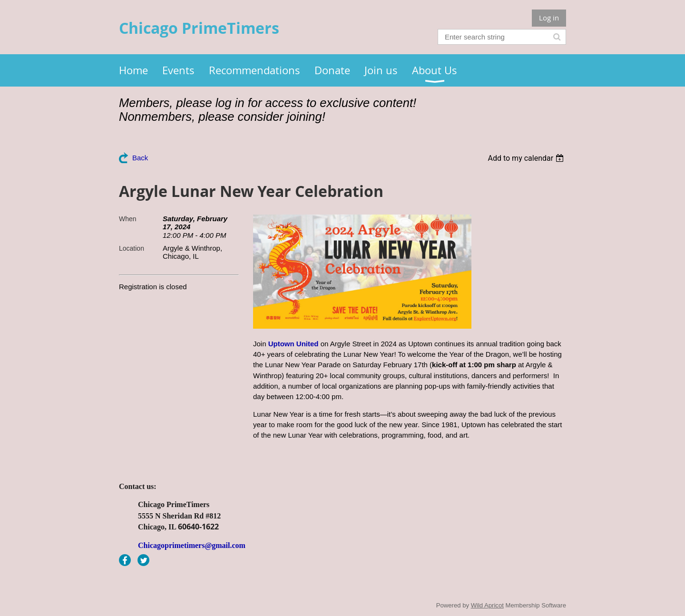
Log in (549, 18)
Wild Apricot (487, 605)
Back (140, 158)
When (128, 219)
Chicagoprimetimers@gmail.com (192, 545)
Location (132, 248)
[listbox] (527, 158)
